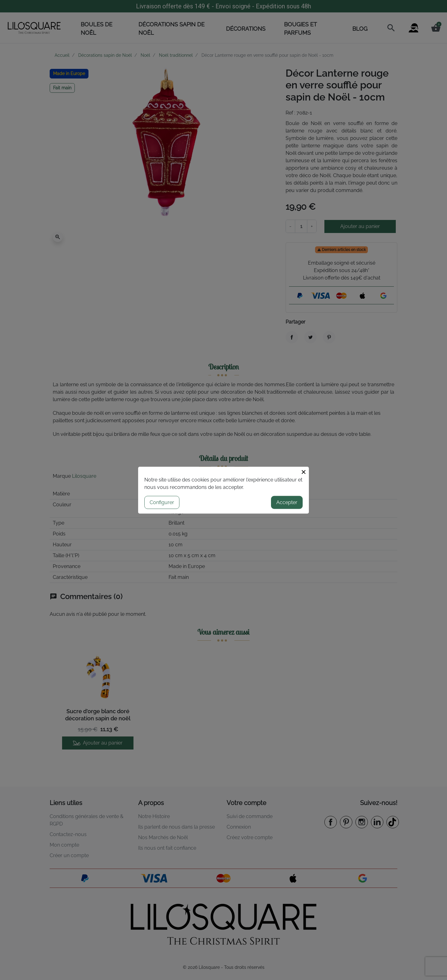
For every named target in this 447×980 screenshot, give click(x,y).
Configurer (162, 502)
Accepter (287, 502)
